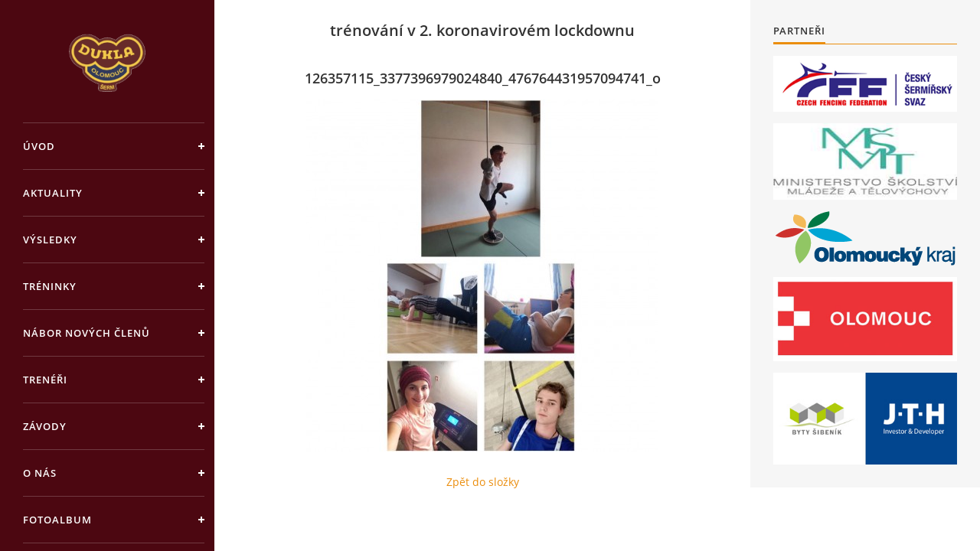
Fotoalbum (57, 520)
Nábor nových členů (87, 333)
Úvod (39, 146)
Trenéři (45, 380)
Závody (45, 426)
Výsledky (50, 240)
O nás (40, 473)
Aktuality (53, 193)
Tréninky (50, 286)
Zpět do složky (483, 482)
